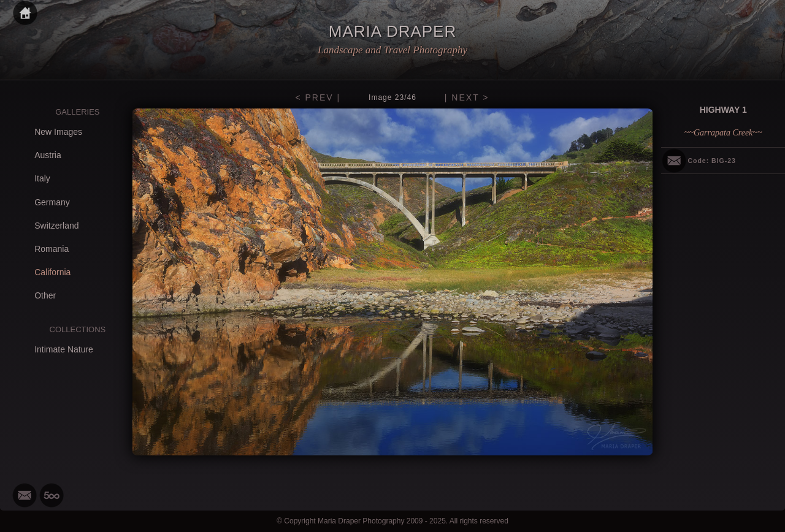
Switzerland (56, 226)
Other (45, 295)
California (52, 272)
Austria (48, 155)
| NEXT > (467, 97)
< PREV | (318, 97)
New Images (58, 132)
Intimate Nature (64, 349)
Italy (42, 178)
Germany (52, 202)
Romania (52, 249)
